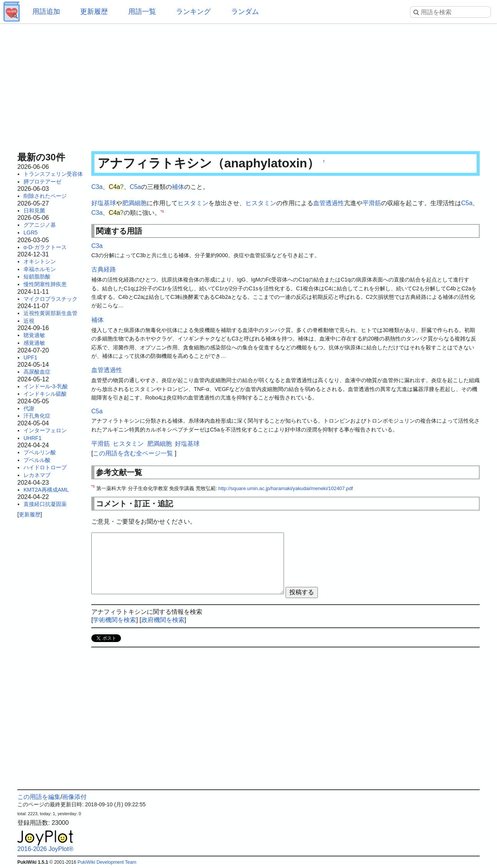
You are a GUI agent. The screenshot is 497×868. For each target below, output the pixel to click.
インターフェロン (45, 430)
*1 (162, 211)
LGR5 (31, 233)
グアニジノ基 (40, 225)
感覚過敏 (34, 343)
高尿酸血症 (37, 372)
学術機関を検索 (114, 620)
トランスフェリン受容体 (53, 174)
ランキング (193, 12)
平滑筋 (372, 203)
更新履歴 (94, 12)
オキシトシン (40, 261)
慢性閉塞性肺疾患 (45, 284)
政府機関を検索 (163, 620)
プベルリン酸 (40, 452)
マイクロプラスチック (50, 299)
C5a (135, 187)
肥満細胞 (134, 203)
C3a (97, 187)
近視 (29, 321)
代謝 (29, 408)
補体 (178, 187)
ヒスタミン (193, 203)
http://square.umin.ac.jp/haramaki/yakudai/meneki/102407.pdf (286, 488)
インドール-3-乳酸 (46, 386)
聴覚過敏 (34, 335)
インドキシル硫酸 (45, 394)
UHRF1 (33, 438)
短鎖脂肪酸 (37, 276)
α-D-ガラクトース (45, 247)
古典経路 (104, 269)
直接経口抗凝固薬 (45, 504)
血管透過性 (329, 203)
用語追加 (46, 12)
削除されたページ (45, 196)
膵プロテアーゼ (42, 182)
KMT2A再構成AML (46, 490)
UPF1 (30, 357)
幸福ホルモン (40, 269)
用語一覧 (142, 12)
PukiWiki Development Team (107, 862)
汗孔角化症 (37, 416)
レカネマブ (37, 475)
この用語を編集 (39, 797)
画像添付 (74, 797)
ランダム (245, 12)
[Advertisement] (248, 85)
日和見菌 (34, 211)
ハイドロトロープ (45, 467)
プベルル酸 (37, 460)
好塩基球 (104, 203)
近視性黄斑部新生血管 (50, 313)
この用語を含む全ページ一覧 (133, 453)
